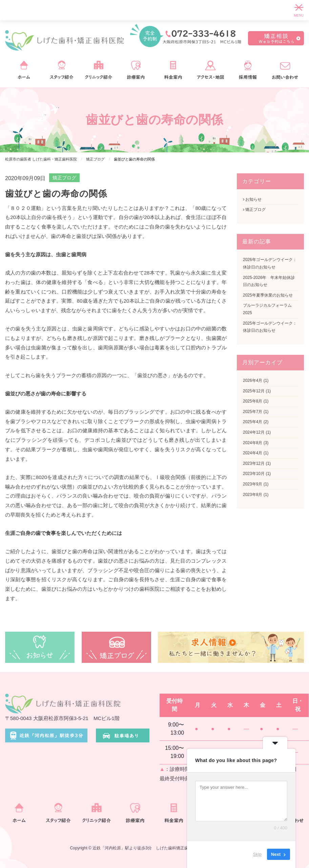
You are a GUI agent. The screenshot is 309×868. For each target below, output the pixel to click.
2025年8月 (253, 401)
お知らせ (252, 199)
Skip (257, 854)
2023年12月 (254, 463)
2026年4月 (253, 381)
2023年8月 (253, 495)
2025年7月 (253, 412)
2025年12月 (254, 391)
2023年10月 (254, 474)
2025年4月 (253, 422)
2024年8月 (253, 443)
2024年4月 (253, 453)
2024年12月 (254, 432)
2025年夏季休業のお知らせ (268, 295)
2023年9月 (253, 484)
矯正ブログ (64, 178)
